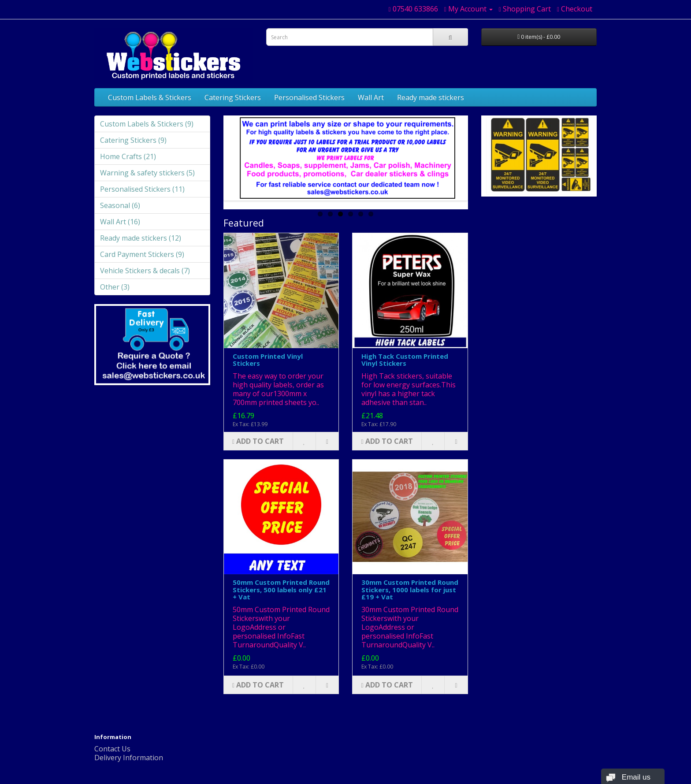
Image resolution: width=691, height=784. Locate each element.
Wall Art (371, 97)
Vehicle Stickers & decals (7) (145, 271)
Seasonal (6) (120, 205)
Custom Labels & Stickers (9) (147, 124)
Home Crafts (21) (128, 156)
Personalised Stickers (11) (142, 189)
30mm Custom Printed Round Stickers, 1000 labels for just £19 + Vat (410, 589)
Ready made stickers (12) (141, 238)
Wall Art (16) (120, 222)
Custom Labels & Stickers (150, 97)
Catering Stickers (233, 97)
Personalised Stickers (309, 97)
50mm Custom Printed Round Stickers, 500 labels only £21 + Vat (281, 589)
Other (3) (115, 287)
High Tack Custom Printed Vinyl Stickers (405, 360)
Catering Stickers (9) (133, 140)
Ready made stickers (431, 97)
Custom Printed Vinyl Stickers (268, 360)
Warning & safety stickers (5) (147, 173)
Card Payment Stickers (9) (142, 254)
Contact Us (112, 749)
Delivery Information (129, 758)
